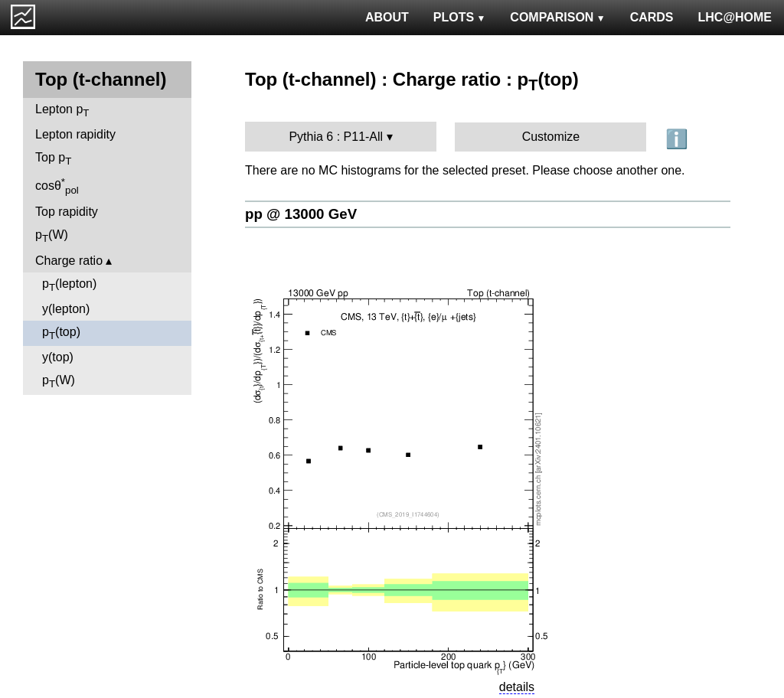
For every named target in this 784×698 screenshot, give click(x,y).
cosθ (57, 186)
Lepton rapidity (75, 134)
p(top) (61, 333)
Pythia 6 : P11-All (336, 137)
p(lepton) (69, 285)
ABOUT (387, 17)
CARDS (652, 17)
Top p (53, 159)
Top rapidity (67, 212)
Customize (551, 137)
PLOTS (460, 17)
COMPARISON (557, 17)
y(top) (58, 357)
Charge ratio (69, 261)
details (517, 687)
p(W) (52, 236)
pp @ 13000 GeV (301, 214)
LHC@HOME (735, 17)
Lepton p (62, 111)
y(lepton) (66, 309)
